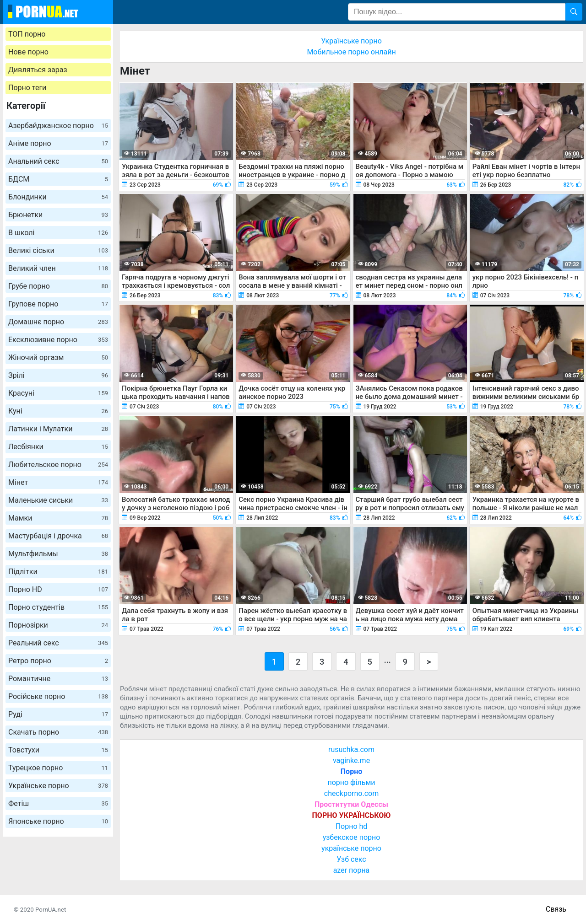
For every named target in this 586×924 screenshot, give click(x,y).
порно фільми (351, 782)
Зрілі (58, 375)
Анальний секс (58, 161)
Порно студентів (58, 607)
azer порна (352, 870)
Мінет (58, 482)
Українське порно (58, 786)
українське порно (351, 848)
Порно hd (352, 826)
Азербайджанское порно (58, 126)
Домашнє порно (58, 322)
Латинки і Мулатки (58, 429)
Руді (58, 714)
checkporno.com (351, 793)
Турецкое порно (58, 768)
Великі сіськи (58, 250)
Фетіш (58, 803)
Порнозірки (58, 625)
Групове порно (58, 304)
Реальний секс (58, 643)
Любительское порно (58, 465)
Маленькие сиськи (58, 500)
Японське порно (58, 821)
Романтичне (58, 679)
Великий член (58, 268)
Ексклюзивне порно (58, 340)
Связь (556, 909)
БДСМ (58, 179)
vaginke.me (351, 760)
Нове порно (28, 52)
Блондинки (58, 197)
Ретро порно (58, 661)
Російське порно (58, 696)
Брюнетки (58, 215)
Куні (58, 411)
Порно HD (58, 589)
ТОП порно (27, 34)
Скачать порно (58, 732)
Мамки (58, 518)
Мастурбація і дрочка (58, 536)
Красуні (58, 393)
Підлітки (58, 572)
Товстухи (58, 750)
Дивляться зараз (38, 70)
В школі (58, 233)
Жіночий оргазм (58, 357)
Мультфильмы (58, 554)
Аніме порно (58, 143)
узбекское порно (352, 837)
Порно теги (27, 88)
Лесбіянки (58, 447)
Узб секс (351, 859)
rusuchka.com (351, 749)
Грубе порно (58, 286)
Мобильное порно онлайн (351, 52)
